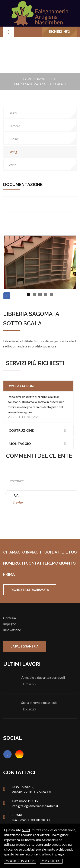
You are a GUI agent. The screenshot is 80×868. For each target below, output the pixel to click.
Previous (10, 258)
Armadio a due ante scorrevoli (43, 677)
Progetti (44, 79)
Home (27, 79)
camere (14, 126)
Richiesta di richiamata (30, 590)
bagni (13, 113)
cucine (14, 139)
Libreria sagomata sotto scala (37, 84)
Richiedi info (60, 32)
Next (70, 258)
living (13, 152)
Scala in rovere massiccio (39, 702)
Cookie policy (20, 861)
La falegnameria (25, 646)
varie (12, 165)
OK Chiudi (51, 861)
